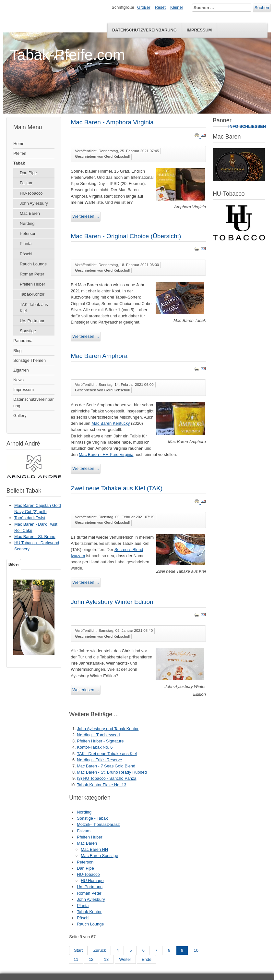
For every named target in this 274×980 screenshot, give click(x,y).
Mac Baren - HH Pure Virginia (106, 454)
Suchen (262, 8)
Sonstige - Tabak (92, 818)
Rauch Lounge (33, 264)
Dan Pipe (28, 173)
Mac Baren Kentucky (111, 423)
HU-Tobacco (31, 193)
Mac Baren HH (94, 849)
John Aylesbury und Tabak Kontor (108, 729)
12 (91, 959)
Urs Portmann (33, 321)
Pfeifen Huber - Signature (100, 741)
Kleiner (177, 7)
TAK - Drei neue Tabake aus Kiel (107, 754)
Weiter (125, 959)
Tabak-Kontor (32, 294)
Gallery (20, 416)
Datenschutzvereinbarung (144, 30)
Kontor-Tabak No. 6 (95, 747)
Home (19, 144)
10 (196, 950)
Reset (160, 7)
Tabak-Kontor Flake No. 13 (101, 785)
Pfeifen (20, 153)
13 (106, 959)
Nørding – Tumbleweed (98, 735)
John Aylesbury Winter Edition (112, 602)
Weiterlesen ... (86, 216)
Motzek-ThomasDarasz (98, 824)
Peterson (28, 233)
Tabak (19, 163)
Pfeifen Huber (32, 284)
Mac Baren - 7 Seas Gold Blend (106, 766)
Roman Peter (32, 274)
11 (76, 959)
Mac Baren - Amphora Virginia (112, 122)
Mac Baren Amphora (99, 356)
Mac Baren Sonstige (99, 856)
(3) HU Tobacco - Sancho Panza (107, 778)
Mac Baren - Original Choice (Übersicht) (126, 236)
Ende (147, 959)
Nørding (27, 223)
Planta (26, 244)
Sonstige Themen (30, 360)
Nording (84, 812)
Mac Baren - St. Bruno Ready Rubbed (112, 772)
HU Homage (92, 881)
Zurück (100, 950)
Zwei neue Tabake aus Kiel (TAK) (117, 488)
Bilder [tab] (14, 564)
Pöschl (26, 254)
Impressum (199, 30)
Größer (144, 7)
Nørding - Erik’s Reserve (99, 760)
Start (78, 950)
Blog (18, 351)
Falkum (27, 183)
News (18, 380)
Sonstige (28, 331)
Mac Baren (30, 213)
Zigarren (21, 370)
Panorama (23, 341)
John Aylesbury (34, 203)
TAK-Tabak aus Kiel (34, 308)
